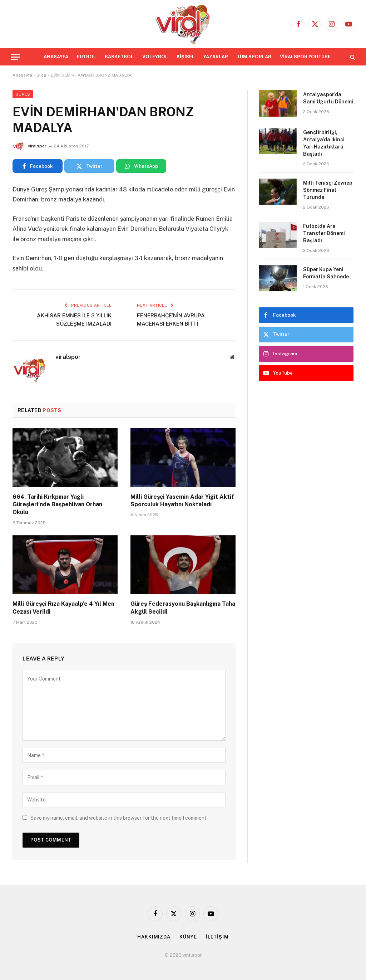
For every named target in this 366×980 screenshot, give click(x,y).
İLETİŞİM (217, 937)
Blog (41, 75)
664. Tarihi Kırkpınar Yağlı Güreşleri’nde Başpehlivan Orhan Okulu (57, 505)
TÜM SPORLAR (254, 57)
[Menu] (15, 57)
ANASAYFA (56, 57)
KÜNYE (188, 937)
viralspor (37, 146)
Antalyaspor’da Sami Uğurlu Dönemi (328, 98)
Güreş (23, 94)
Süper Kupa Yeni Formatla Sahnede (326, 273)
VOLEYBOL (155, 57)
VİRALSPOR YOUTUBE (305, 57)
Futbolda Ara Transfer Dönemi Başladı (324, 233)
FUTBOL (86, 57)
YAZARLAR (216, 57)
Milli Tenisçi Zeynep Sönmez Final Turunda (328, 190)
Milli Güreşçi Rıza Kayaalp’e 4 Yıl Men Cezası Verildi (63, 608)
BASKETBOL (119, 57)
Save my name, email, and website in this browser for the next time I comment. (119, 818)
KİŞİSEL (186, 57)
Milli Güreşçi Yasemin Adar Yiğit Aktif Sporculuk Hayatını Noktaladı (182, 501)
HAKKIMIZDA (154, 937)
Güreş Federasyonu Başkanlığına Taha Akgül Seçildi (183, 608)
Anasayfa (22, 75)
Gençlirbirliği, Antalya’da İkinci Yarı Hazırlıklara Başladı (324, 143)
